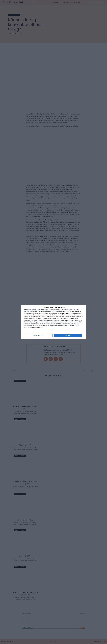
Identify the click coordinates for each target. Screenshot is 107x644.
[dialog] (53, 322)
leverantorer (33, 310)
